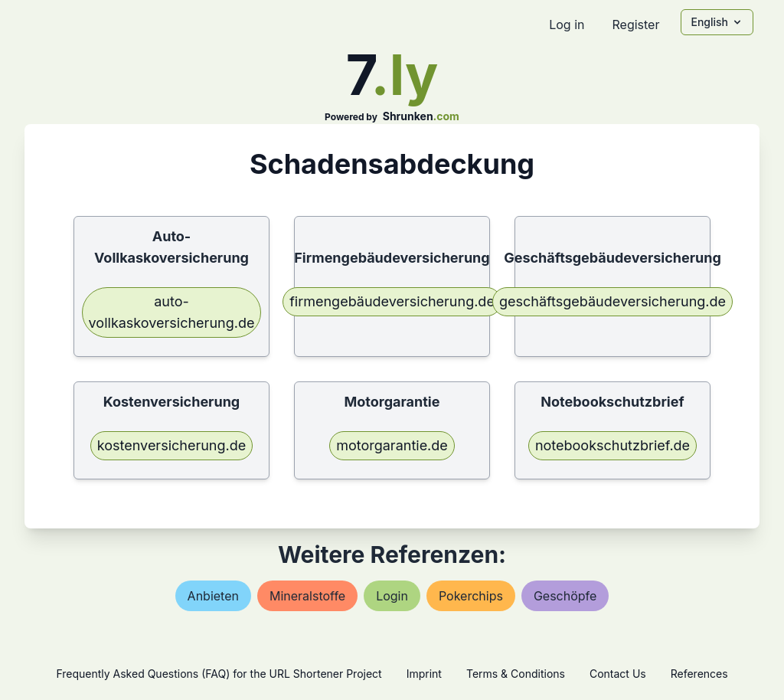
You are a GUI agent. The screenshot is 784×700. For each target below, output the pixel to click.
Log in (567, 25)
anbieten (213, 596)
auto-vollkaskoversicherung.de (172, 312)
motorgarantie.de (392, 445)
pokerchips (471, 596)
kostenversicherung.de (171, 445)
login (392, 596)
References (699, 674)
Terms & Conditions (516, 674)
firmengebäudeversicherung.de (392, 301)
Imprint (424, 674)
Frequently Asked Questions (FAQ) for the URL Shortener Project (219, 674)
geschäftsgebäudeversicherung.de (612, 301)
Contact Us (618, 674)
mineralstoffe (307, 596)
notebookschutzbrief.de (612, 445)
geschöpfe (565, 596)
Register (635, 25)
